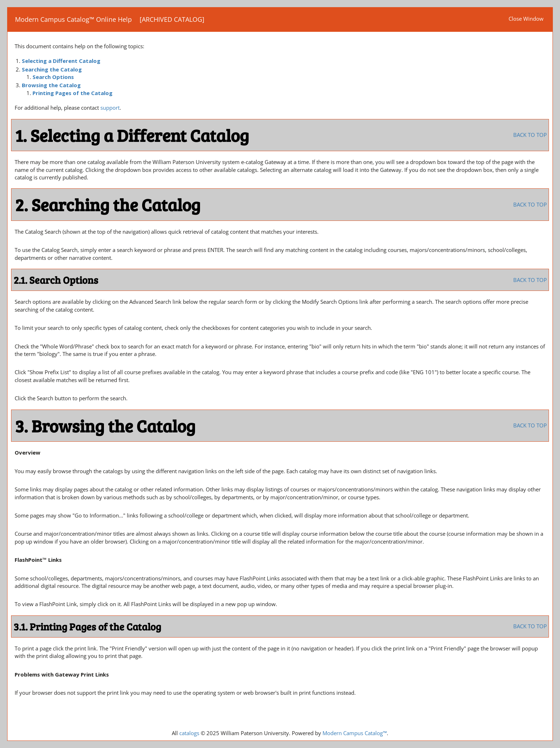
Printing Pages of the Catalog (72, 93)
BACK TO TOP (530, 135)
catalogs (189, 733)
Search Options (53, 77)
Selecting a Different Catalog (61, 61)
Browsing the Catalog (51, 85)
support (110, 108)
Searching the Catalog (52, 69)
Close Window (526, 19)
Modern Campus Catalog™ (355, 733)
